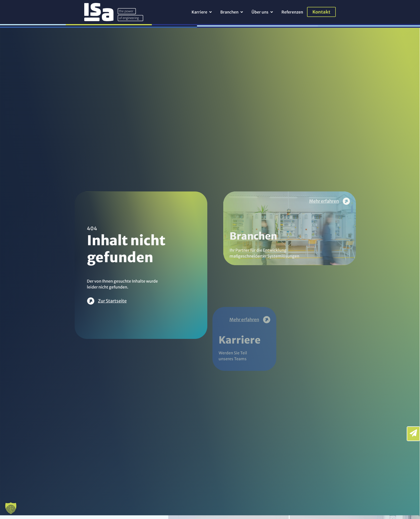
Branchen (293, 240)
